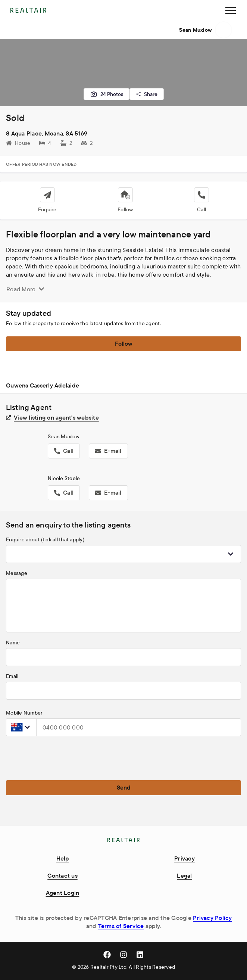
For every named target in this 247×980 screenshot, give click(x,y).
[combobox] (123, 554)
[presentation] (63, 757)
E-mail (108, 451)
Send (124, 787)
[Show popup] (231, 554)
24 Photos (107, 94)
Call (64, 451)
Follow (124, 343)
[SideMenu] (231, 10)
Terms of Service (121, 926)
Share (147, 94)
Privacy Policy (212, 918)
